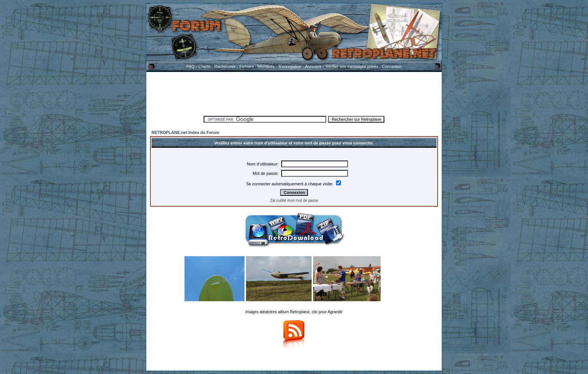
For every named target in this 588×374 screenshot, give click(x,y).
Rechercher (225, 66)
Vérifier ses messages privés (352, 66)
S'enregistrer (290, 66)
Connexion (392, 66)
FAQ (190, 66)
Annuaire (313, 66)
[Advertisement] (294, 93)
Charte (205, 66)
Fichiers (247, 66)
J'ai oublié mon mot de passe (294, 201)
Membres (266, 66)
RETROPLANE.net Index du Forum (185, 132)
